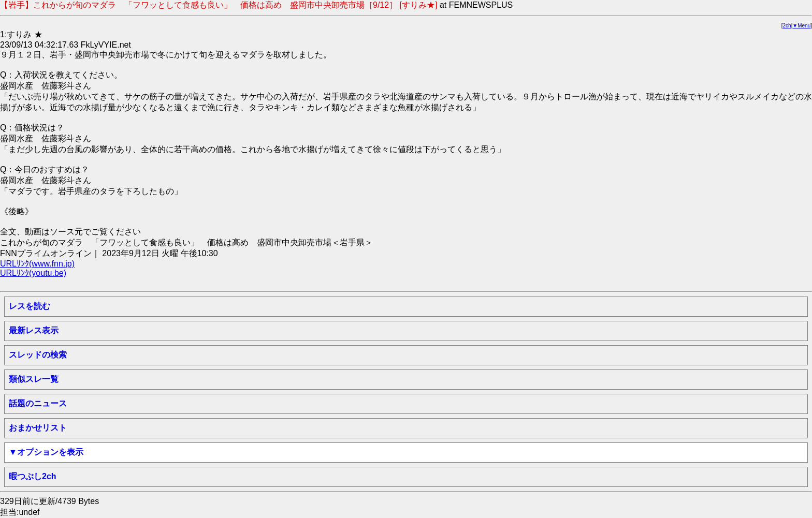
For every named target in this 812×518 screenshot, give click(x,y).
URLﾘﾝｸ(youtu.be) (33, 273)
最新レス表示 (34, 330)
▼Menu (801, 26)
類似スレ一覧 (34, 379)
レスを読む (30, 306)
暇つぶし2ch (33, 476)
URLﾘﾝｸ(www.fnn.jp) (37, 264)
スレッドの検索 (38, 355)
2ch (787, 26)
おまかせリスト (38, 428)
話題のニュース (38, 403)
